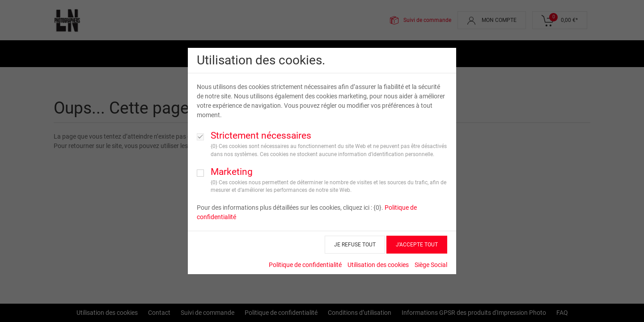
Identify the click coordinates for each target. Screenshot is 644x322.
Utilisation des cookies (378, 263)
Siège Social (431, 263)
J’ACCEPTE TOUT (417, 242)
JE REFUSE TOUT (355, 242)
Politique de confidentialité (305, 263)
